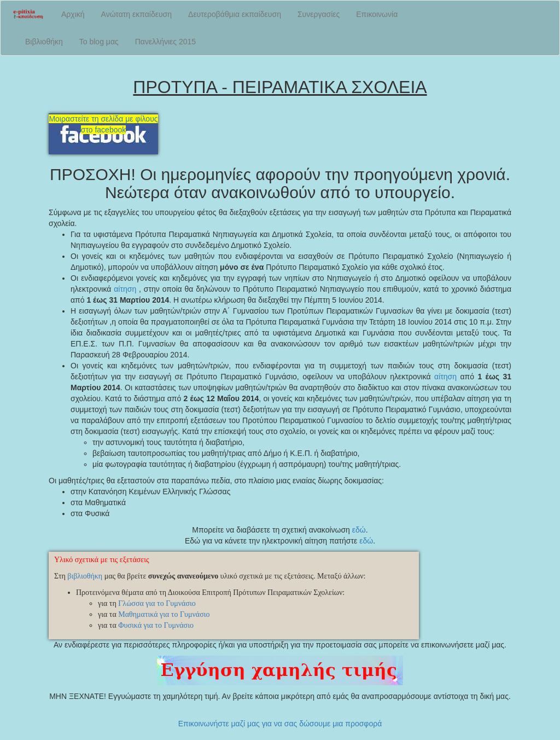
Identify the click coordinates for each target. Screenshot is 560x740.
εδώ (359, 530)
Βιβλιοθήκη (44, 42)
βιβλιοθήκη (85, 576)
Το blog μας (99, 42)
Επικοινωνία (377, 14)
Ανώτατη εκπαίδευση (136, 14)
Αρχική (73, 14)
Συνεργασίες (319, 14)
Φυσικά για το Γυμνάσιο (156, 625)
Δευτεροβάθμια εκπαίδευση (235, 14)
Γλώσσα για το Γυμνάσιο (157, 603)
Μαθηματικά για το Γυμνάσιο (164, 614)
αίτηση (125, 289)
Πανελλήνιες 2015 (165, 42)
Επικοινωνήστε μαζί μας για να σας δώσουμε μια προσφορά (280, 724)
